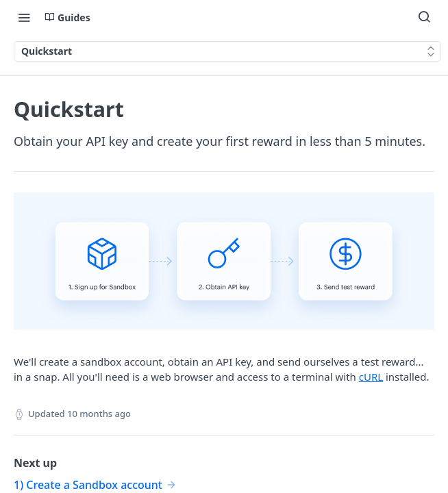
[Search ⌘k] (424, 17)
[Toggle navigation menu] (24, 17)
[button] (224, 268)
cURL (371, 377)
